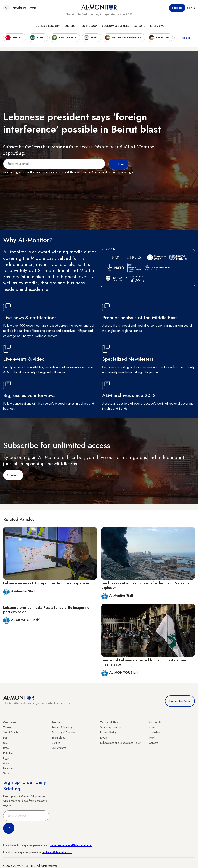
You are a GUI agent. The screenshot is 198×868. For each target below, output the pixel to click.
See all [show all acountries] (187, 38)
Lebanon (8, 768)
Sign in (191, 8)
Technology (89, 26)
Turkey (7, 727)
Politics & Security (47, 26)
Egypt (6, 758)
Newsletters (19, 8)
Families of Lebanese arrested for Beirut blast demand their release (144, 662)
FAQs (103, 738)
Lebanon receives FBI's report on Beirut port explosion (46, 583)
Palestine (8, 753)
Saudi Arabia (11, 732)
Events (32, 8)
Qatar (7, 763)
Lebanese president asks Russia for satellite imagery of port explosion (47, 610)
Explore (139, 26)
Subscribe (177, 8)
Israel (6, 748)
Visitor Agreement (111, 727)
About (152, 727)
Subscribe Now (180, 701)
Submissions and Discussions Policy (121, 743)
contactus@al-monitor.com (57, 852)
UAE (6, 743)
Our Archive (59, 748)
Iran (5, 738)
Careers (153, 743)
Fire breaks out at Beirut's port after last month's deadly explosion (145, 585)
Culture (70, 26)
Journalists (154, 732)
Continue (13, 475)
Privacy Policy (108, 732)
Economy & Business (116, 26)
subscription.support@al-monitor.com (71, 845)
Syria (6, 773)
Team (152, 738)
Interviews (157, 26)
